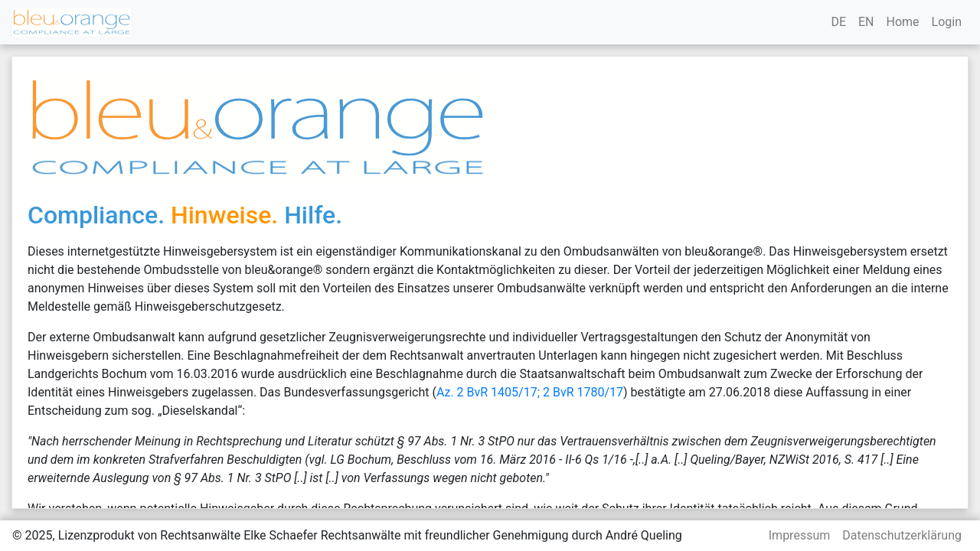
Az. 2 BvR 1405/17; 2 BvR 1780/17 (530, 392)
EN (866, 22)
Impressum (800, 535)
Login (947, 22)
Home (902, 22)
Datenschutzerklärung (902, 535)
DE (838, 22)
